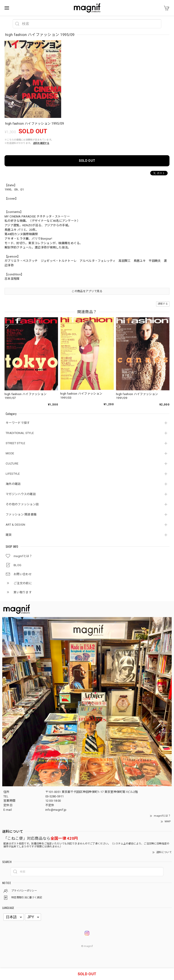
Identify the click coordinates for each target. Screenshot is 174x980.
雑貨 (9, 535)
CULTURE (12, 464)
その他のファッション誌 (22, 504)
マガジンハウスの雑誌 (21, 494)
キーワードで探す (18, 423)
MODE (10, 453)
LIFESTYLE (13, 474)
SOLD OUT (87, 161)
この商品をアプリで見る (87, 291)
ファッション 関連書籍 (21, 514)
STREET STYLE (16, 443)
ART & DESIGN (16, 525)
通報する (163, 304)
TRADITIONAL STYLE (20, 433)
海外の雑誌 (13, 484)
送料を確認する (41, 143)
